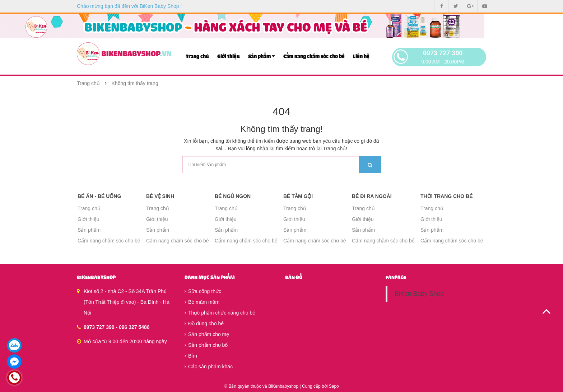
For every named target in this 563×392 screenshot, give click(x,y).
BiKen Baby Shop (419, 294)
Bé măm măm (202, 302)
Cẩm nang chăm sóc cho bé (314, 56)
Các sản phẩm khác (209, 367)
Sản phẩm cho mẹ (207, 334)
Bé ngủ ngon (233, 196)
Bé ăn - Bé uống (99, 196)
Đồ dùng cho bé (204, 323)
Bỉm (191, 356)
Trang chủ (197, 56)
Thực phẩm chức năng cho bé (220, 313)
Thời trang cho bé (447, 196)
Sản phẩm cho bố (206, 345)
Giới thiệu (229, 56)
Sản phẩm (262, 56)
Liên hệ (361, 56)
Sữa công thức (203, 291)
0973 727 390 (443, 53)
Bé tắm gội (298, 196)
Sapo (334, 386)
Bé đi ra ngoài (372, 196)
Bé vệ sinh (160, 196)
